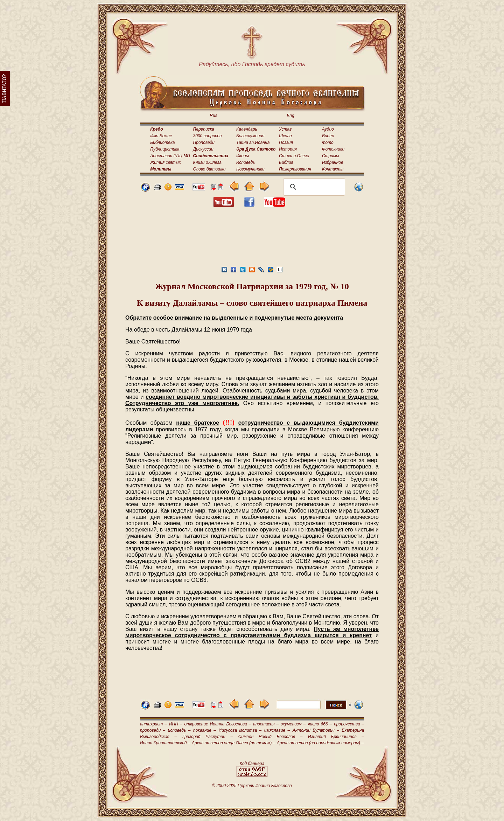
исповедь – (179, 730)
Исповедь (246, 162)
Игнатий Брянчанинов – (336, 737)
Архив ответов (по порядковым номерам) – (320, 743)
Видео (328, 136)
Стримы (331, 156)
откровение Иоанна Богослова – (218, 724)
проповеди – (153, 730)
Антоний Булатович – (316, 730)
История (288, 149)
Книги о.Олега (207, 162)
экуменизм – (293, 724)
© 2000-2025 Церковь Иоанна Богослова (252, 786)
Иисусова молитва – (240, 730)
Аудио (328, 129)
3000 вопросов (208, 136)
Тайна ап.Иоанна (253, 142)
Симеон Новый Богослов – (271, 737)
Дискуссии (203, 149)
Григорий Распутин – (208, 737)
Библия (286, 162)
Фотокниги (333, 149)
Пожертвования (295, 169)
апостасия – (266, 724)
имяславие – (277, 730)
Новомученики (250, 169)
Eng (290, 116)
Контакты (333, 169)
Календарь (247, 129)
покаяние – (205, 730)
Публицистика (165, 149)
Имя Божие (161, 136)
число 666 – (320, 724)
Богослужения (250, 136)
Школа (285, 136)
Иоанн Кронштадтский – (165, 743)
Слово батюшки (209, 169)
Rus (213, 116)
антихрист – (153, 724)
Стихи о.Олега (294, 156)
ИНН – (176, 724)
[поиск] (313, 187)
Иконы (243, 156)
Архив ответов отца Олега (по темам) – (233, 743)
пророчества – (349, 724)
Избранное (333, 162)
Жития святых (165, 162)
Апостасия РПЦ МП (170, 156)
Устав (285, 129)
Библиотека (162, 142)
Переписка (204, 129)
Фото (328, 142)
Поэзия (286, 142)
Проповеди (204, 142)
